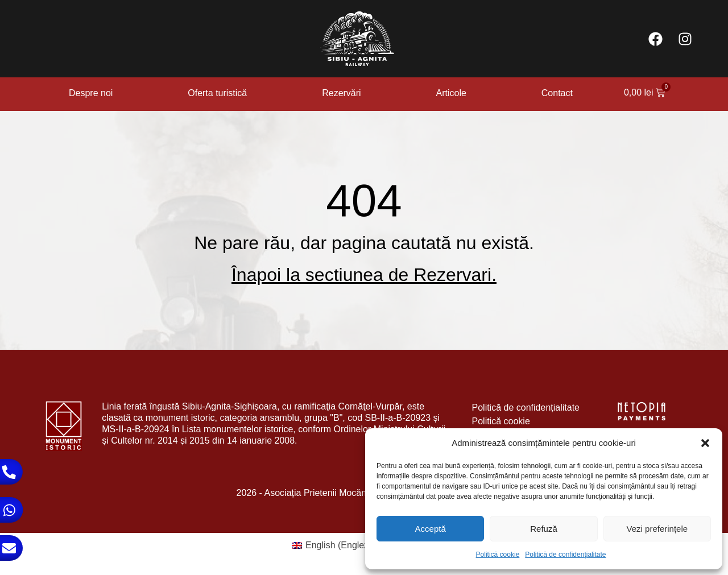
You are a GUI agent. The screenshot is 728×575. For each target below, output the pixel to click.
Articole (451, 93)
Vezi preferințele (657, 529)
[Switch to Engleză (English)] (334, 545)
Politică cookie (498, 555)
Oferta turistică (217, 93)
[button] (705, 443)
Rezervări (341, 93)
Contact (557, 93)
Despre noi (91, 93)
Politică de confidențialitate (565, 555)
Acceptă (431, 529)
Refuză (544, 529)
